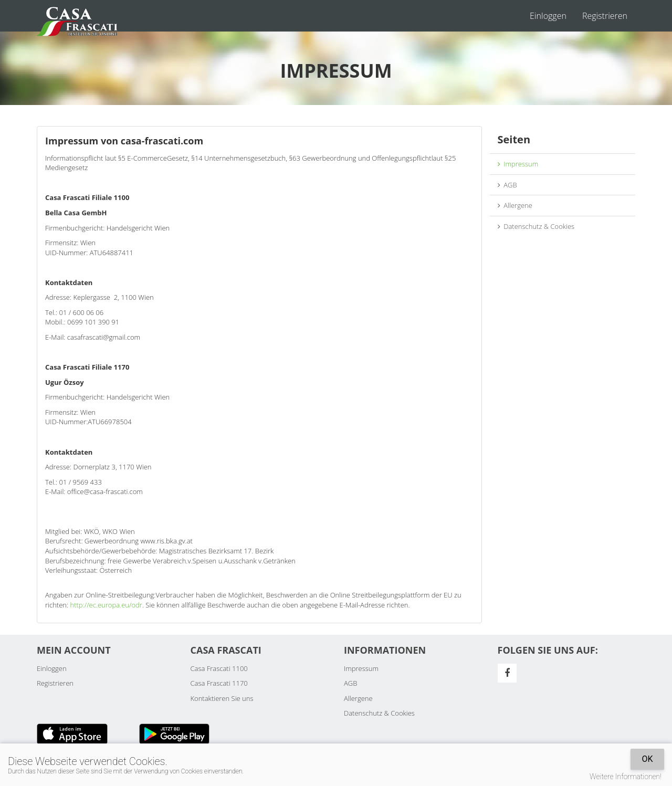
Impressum (518, 164)
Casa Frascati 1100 (219, 668)
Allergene (515, 205)
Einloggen (548, 16)
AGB (507, 185)
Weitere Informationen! (626, 777)
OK (647, 759)
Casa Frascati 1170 (219, 683)
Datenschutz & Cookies (536, 226)
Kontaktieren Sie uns (222, 698)
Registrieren (605, 16)
